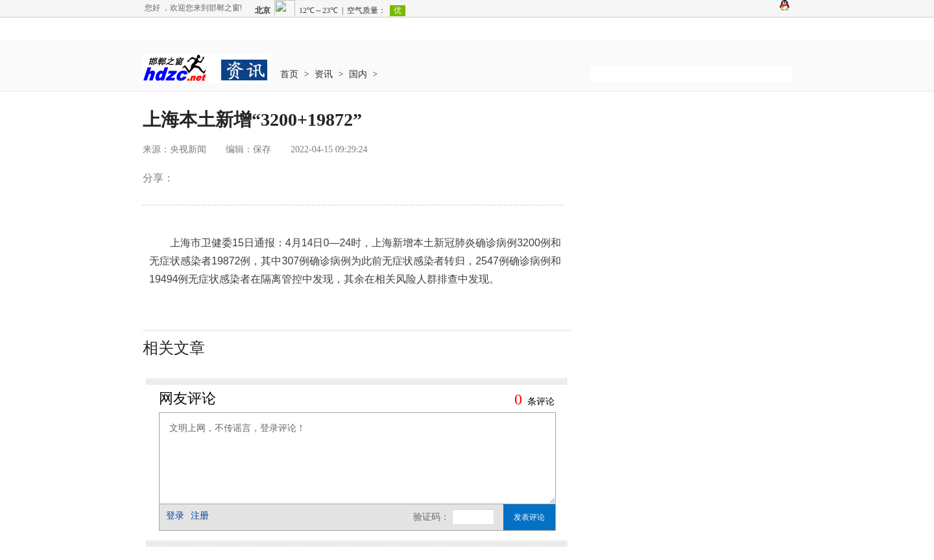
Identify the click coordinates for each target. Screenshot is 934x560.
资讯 (324, 74)
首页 (289, 74)
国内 (358, 74)
